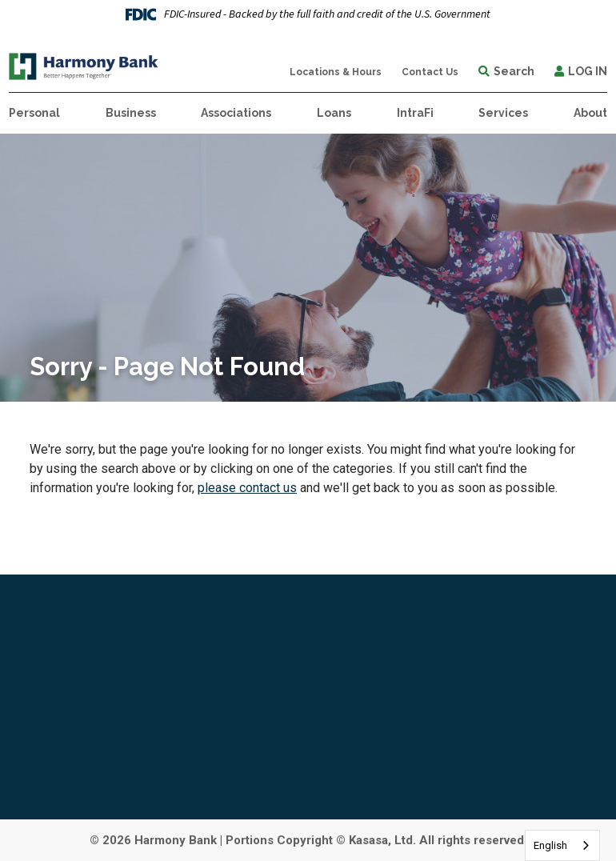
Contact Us (430, 72)
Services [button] (503, 113)
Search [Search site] (514, 71)
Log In (588, 71)
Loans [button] (334, 113)
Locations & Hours (336, 72)
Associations (236, 113)
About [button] (590, 113)
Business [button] (131, 113)
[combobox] (562, 845)
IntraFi (415, 113)
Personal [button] (34, 113)
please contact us (247, 488)
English (550, 845)
